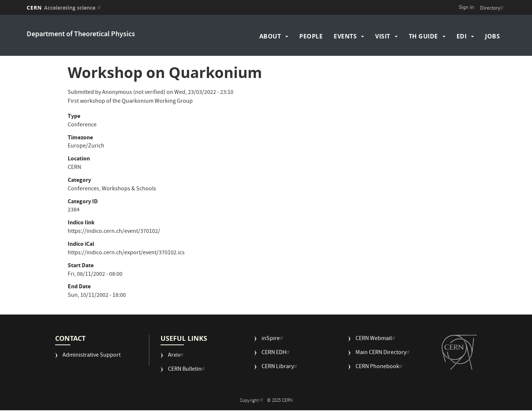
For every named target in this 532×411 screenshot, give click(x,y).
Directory (493, 8)
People (311, 36)
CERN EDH (277, 353)
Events (345, 36)
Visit (383, 36)
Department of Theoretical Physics (81, 35)
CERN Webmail (376, 339)
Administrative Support (92, 356)
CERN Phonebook (380, 367)
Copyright (252, 401)
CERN (65, 8)
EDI (462, 36)
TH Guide (423, 36)
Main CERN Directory (383, 353)
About (270, 36)
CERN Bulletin (187, 370)
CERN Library (280, 367)
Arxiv (177, 356)
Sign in (467, 7)
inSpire (273, 339)
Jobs (492, 36)
